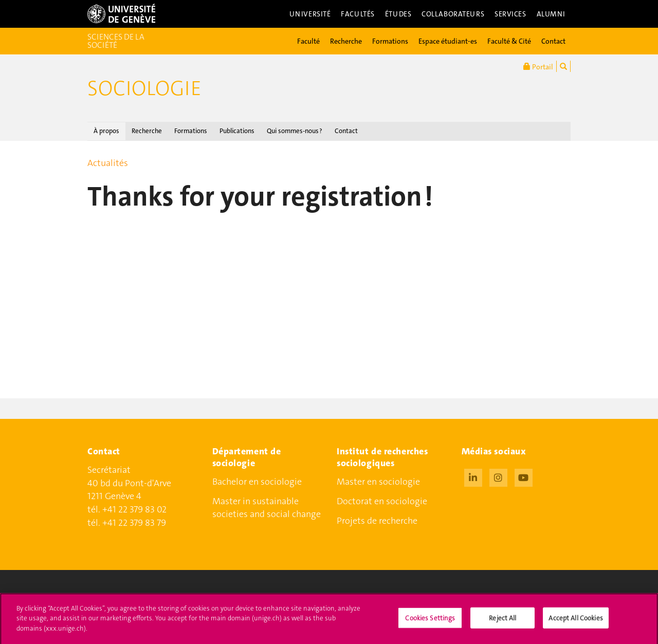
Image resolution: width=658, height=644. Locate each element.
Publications (237, 131)
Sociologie (144, 88)
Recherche (346, 41)
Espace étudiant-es (448, 41)
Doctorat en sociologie (382, 501)
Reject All (502, 622)
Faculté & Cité (509, 41)
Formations (390, 41)
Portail (538, 66)
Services (510, 14)
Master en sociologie (378, 482)
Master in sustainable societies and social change (267, 508)
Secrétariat (109, 470)
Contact (553, 41)
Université (310, 14)
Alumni (551, 14)
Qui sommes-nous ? (295, 131)
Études (398, 14)
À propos (106, 131)
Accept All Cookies (575, 622)
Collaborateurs (453, 14)
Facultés (358, 14)
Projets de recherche (377, 521)
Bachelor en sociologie (257, 482)
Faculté (308, 41)
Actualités (108, 163)
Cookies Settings (430, 622)
